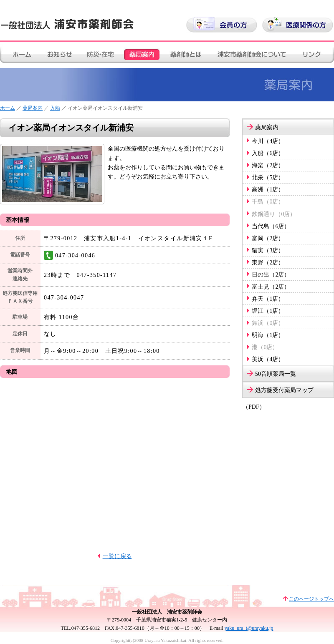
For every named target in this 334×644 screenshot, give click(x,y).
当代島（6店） (271, 226)
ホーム (8, 108)
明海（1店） (268, 335)
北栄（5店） (268, 177)
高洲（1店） (268, 189)
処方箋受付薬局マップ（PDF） (278, 392)
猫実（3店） (268, 250)
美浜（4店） (268, 359)
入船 (55, 108)
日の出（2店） (271, 274)
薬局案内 (33, 108)
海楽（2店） (268, 165)
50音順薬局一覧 (276, 374)
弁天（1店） (268, 299)
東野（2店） (268, 262)
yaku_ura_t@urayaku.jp (249, 628)
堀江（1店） (268, 311)
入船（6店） (268, 153)
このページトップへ (311, 599)
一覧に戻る (117, 556)
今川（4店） (268, 141)
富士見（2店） (271, 287)
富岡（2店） (268, 238)
